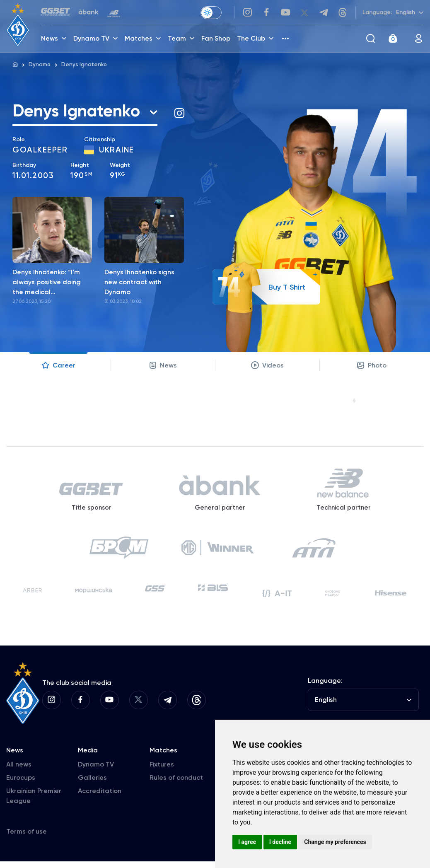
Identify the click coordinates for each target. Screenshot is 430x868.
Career (59, 368)
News (163, 368)
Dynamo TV (96, 771)
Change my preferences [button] (335, 842)
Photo (372, 368)
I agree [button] (247, 842)
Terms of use (27, 838)
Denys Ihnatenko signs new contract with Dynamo (139, 284)
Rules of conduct (176, 784)
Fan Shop (217, 40)
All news (19, 771)
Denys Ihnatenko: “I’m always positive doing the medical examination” (47, 285)
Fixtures (162, 771)
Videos (267, 368)
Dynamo (40, 64)
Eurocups (21, 784)
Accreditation (100, 797)
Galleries (92, 784)
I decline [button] (280, 842)
